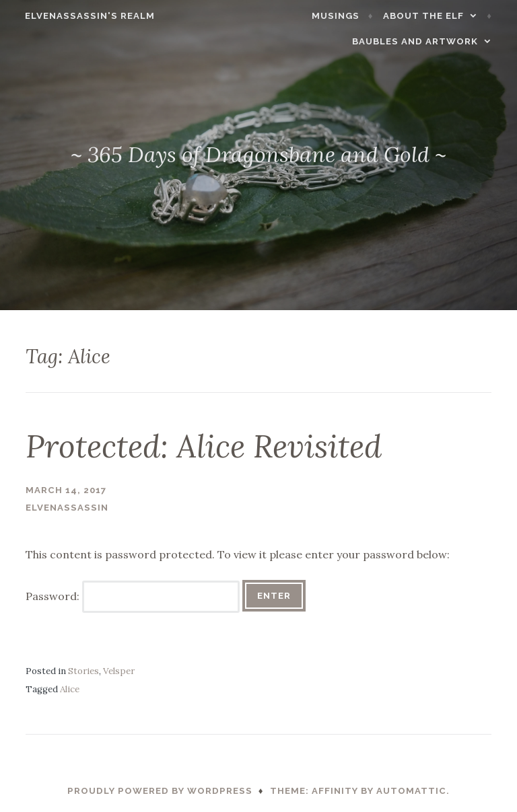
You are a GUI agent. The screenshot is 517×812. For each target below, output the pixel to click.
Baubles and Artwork (422, 41)
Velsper (119, 671)
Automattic (411, 791)
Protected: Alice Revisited (204, 446)
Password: (133, 596)
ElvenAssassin (67, 508)
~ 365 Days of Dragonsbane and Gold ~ (258, 154)
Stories (83, 671)
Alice (70, 689)
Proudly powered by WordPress (160, 791)
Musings (343, 16)
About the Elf (431, 16)
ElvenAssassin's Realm (82, 16)
